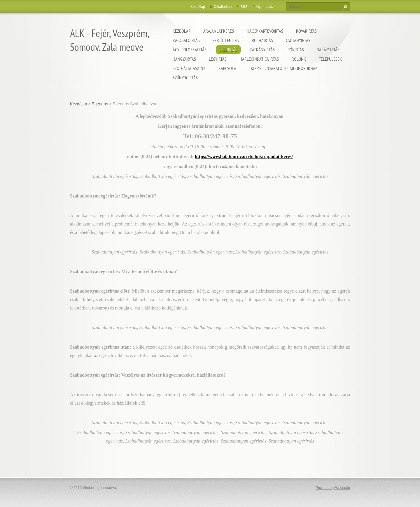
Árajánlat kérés (219, 31)
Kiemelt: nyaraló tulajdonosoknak (284, 68)
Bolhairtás (262, 40)
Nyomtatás (265, 7)
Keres (344, 7)
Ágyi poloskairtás (190, 50)
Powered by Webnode (333, 488)
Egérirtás (228, 50)
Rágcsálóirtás (186, 40)
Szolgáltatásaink (189, 68)
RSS (244, 7)
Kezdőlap (182, 31)
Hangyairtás (184, 59)
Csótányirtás (298, 40)
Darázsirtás (328, 50)
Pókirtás (296, 50)
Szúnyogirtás (185, 78)
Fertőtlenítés (226, 40)
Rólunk (299, 59)
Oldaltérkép (223, 7)
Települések (330, 59)
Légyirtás (218, 59)
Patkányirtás (262, 50)
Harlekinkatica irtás (259, 59)
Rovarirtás (306, 31)
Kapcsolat (228, 68)
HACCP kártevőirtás (265, 31)
